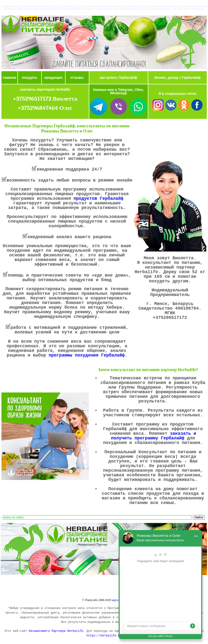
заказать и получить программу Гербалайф (154, 436)
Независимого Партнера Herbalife (56, 631)
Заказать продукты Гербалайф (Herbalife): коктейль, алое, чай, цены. (39, 585)
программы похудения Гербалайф (87, 355)
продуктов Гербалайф (98, 199)
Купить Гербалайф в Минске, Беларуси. (106, 585)
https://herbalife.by (104, 636)
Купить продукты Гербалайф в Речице (39, 589)
